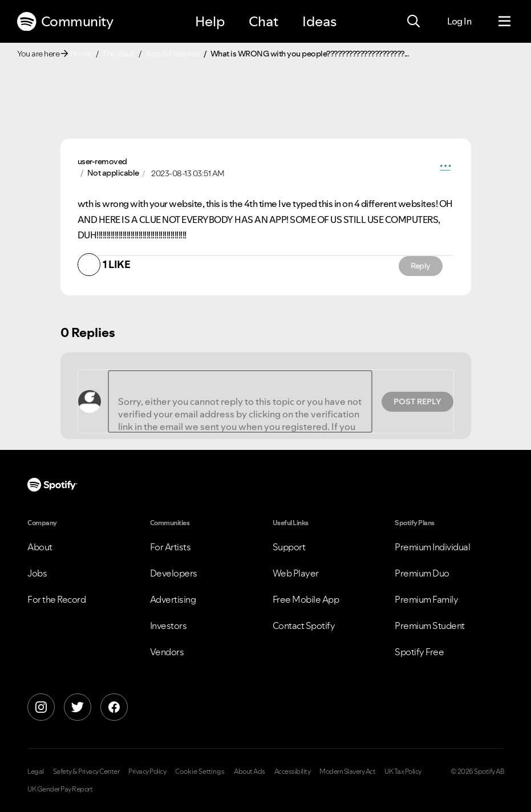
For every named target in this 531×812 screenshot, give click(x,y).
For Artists (171, 547)
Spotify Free (419, 652)
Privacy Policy (147, 772)
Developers (174, 573)
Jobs (37, 573)
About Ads (250, 772)
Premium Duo (422, 573)
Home (81, 54)
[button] (445, 168)
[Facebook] (114, 707)
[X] (78, 707)
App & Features (172, 54)
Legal (36, 772)
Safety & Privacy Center (86, 772)
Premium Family (426, 599)
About (40, 547)
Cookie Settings (200, 772)
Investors (169, 626)
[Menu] (504, 22)
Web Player (296, 573)
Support (289, 547)
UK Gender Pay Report (60, 789)
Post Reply (417, 401)
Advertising (173, 599)
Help (210, 21)
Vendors (167, 652)
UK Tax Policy (403, 772)
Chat (264, 21)
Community (65, 22)
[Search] (414, 22)
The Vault (119, 54)
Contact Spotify (304, 626)
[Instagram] (41, 707)
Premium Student (430, 626)
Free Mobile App (306, 599)
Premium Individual (432, 547)
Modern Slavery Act (347, 772)
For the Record (56, 599)
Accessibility (293, 772)
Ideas (319, 21)
